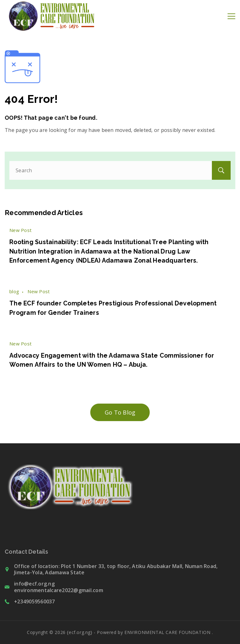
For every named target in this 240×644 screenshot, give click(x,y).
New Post (20, 230)
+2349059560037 (35, 601)
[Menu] (231, 16)
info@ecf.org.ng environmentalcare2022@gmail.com (59, 587)
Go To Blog (120, 412)
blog (14, 291)
